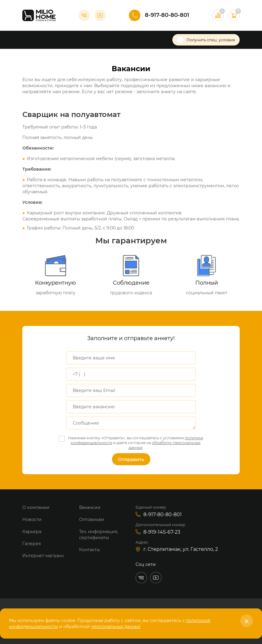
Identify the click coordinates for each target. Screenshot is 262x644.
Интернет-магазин (43, 556)
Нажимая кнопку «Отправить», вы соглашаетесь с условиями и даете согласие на (136, 443)
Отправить (131, 459)
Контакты (89, 550)
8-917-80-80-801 (167, 15)
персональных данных (116, 627)
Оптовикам (92, 519)
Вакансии (90, 507)
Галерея (32, 544)
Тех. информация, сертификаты (99, 535)
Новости (32, 519)
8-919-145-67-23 (162, 532)
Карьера (32, 532)
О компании (36, 507)
